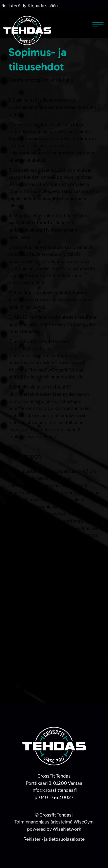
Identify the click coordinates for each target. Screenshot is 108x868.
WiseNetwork (67, 829)
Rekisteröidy (14, 6)
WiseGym (84, 822)
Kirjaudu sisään (43, 6)
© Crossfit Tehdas (53, 815)
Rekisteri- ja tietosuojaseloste (54, 839)
